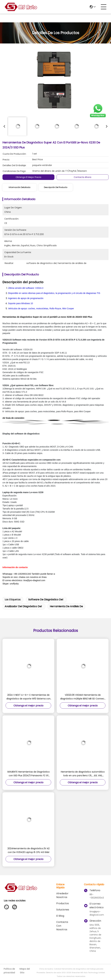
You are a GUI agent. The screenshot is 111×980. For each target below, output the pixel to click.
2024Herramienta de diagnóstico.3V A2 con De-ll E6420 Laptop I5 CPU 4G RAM (28, 850)
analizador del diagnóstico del (23, 606)
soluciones (63, 910)
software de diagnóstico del (46, 600)
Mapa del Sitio (25, 971)
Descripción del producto (56, 187)
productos (63, 903)
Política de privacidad (9, 971)
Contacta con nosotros (62, 926)
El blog (60, 916)
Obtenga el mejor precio (28, 177)
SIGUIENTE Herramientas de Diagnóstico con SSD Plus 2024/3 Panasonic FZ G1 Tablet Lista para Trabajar (28, 774)
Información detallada (19, 187)
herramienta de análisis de (66, 606)
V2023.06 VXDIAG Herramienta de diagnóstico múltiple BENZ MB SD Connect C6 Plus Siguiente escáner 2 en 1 (83, 697)
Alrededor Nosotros (62, 895)
